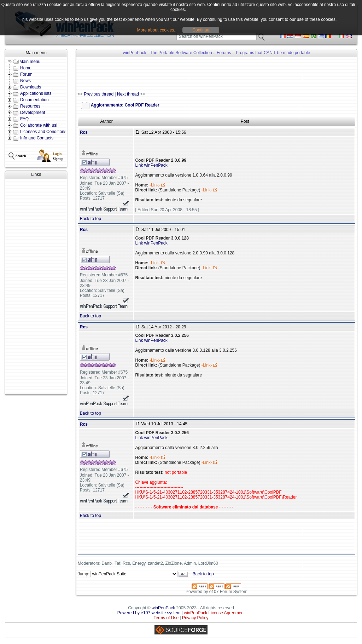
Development (33, 113)
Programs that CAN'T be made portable (273, 53)
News (25, 81)
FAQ (24, 119)
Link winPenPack (151, 165)
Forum (26, 74)
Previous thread (99, 94)
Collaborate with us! (39, 125)
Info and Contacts (37, 138)
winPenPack (163, 608)
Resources (30, 106)
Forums (224, 53)
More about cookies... (157, 30)
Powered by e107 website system (149, 613)
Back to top (90, 219)
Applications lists (36, 93)
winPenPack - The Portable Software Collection (168, 53)
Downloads (31, 87)
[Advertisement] (36, 287)
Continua (201, 30)
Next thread (128, 94)
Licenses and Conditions (43, 132)
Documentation (34, 100)
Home (26, 68)
